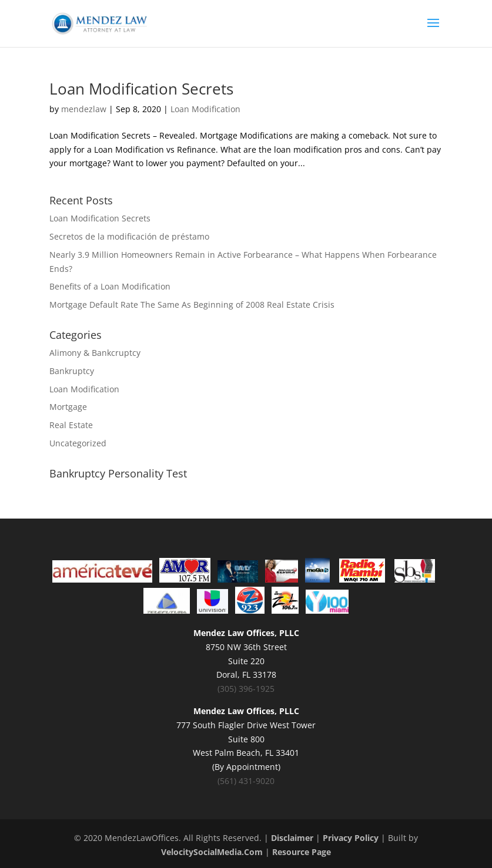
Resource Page (302, 852)
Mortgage (68, 407)
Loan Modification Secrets (141, 89)
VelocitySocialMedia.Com (212, 852)
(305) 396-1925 (246, 689)
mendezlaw (84, 109)
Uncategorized (78, 443)
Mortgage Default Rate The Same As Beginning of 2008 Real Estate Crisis (192, 305)
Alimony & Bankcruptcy (95, 353)
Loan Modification (205, 109)
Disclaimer (292, 838)
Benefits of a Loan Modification (110, 286)
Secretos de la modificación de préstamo (129, 236)
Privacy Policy (351, 838)
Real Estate (71, 425)
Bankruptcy (72, 371)
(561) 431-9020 (246, 781)
